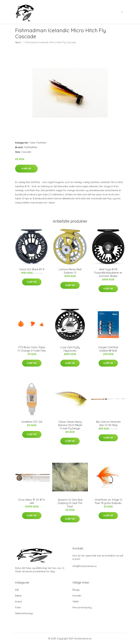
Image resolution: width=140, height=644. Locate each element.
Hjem (18, 42)
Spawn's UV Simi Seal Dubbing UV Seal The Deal (70, 503)
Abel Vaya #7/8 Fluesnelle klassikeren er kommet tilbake (108, 273)
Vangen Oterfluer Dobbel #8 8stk (108, 349)
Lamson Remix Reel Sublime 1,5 (70, 271)
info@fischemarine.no (85, 566)
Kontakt (77, 596)
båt (17, 590)
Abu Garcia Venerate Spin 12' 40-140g (108, 423)
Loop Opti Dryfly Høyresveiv (70, 349)
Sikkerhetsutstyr (24, 613)
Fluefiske (41, 143)
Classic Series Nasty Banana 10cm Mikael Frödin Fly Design (70, 425)
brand (18, 602)
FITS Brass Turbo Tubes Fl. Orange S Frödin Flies (32, 349)
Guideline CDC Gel (32, 422)
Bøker (19, 596)
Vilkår (76, 602)
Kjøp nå (26, 169)
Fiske (32, 143)
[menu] (122, 12)
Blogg (76, 590)
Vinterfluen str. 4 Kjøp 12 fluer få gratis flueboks (108, 501)
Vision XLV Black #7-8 (32, 269)
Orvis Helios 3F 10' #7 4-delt (32, 501)
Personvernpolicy (82, 607)
